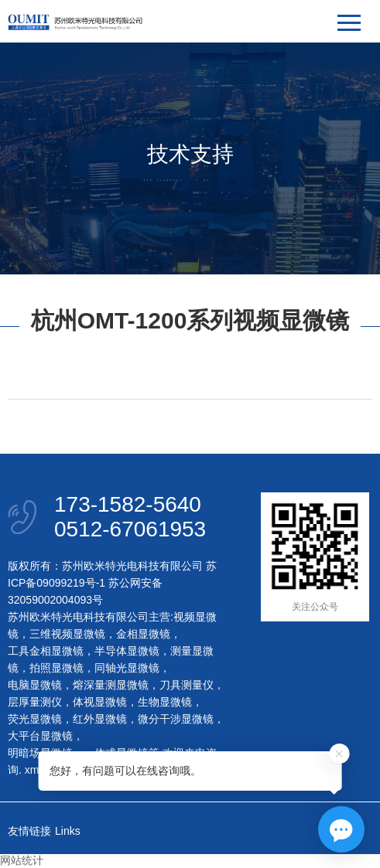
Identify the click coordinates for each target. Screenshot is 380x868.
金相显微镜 (143, 634)
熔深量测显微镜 (111, 685)
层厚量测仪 (35, 702)
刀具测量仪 (187, 685)
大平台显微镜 (40, 736)
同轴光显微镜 (127, 668)
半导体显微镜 (127, 651)
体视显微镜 (100, 702)
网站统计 (22, 860)
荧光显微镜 (35, 719)
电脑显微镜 (35, 685)
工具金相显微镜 (46, 651)
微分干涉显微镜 (176, 719)
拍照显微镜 (56, 668)
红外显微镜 (100, 719)
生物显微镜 (165, 702)
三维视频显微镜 (67, 634)
